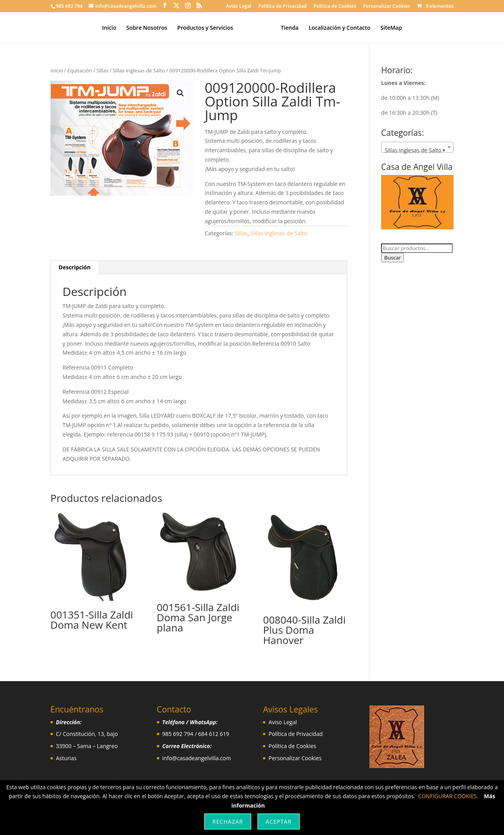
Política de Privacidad (283, 7)
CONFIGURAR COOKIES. (448, 796)
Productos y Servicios (208, 28)
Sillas (103, 70)
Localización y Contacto (337, 28)
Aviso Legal (238, 7)
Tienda (287, 28)
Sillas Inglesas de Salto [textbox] (415, 150)
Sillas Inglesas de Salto (139, 70)
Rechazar (228, 821)
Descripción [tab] (75, 267)
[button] (180, 93)
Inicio (112, 28)
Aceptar (279, 821)
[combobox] (417, 147)
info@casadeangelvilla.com (197, 758)
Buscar (392, 258)
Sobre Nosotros (150, 28)
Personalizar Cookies (387, 7)
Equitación (80, 70)
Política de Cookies (335, 7)
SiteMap (388, 28)
